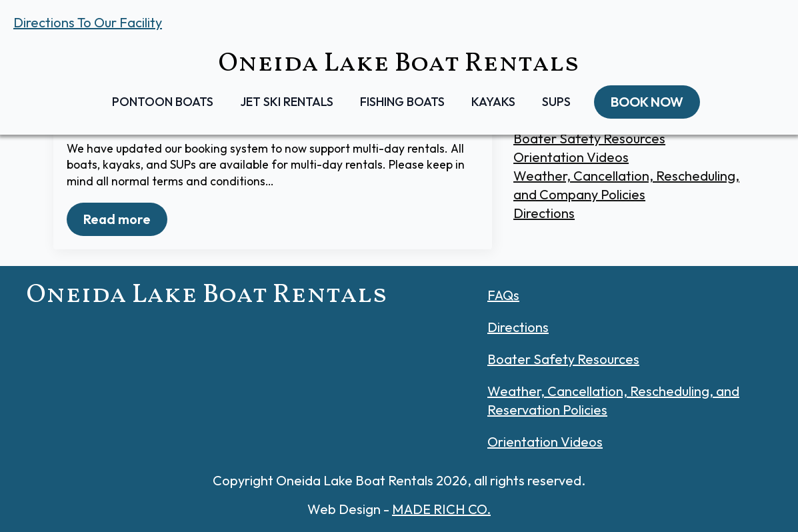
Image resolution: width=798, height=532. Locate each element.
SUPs (556, 102)
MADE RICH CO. (441, 509)
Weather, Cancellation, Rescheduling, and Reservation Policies (613, 400)
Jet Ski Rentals (287, 102)
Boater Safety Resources (589, 138)
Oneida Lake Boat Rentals (399, 64)
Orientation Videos (571, 157)
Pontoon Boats (163, 102)
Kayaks (493, 102)
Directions (544, 213)
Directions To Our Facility (88, 22)
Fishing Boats (402, 102)
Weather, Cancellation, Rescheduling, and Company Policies (626, 185)
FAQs (503, 295)
